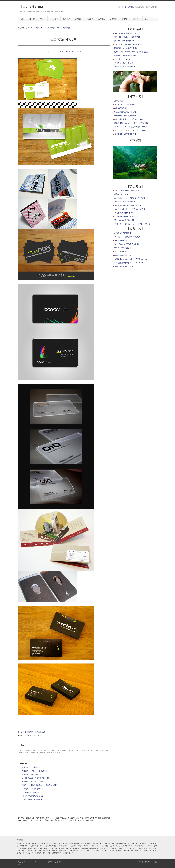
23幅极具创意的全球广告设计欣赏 (127, 190)
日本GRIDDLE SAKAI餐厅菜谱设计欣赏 (36, 778)
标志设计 (46, 750)
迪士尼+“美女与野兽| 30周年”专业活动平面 (130, 130)
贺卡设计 (42, 753)
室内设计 (77, 750)
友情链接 (155, 862)
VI (94, 750)
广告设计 (53, 750)
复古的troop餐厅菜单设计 (31, 774)
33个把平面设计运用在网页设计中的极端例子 (131, 198)
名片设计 (28, 750)
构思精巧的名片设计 (122, 108)
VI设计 (58, 750)
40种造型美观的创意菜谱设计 (33, 796)
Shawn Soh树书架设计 (123, 248)
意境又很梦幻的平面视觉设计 (125, 134)
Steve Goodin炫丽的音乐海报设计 (127, 244)
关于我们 (141, 862)
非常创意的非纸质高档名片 (35, 732)
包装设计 (40, 750)
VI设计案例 (35, 28)
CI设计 (48, 753)
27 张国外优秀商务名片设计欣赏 (126, 216)
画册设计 (89, 750)
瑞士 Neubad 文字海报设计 (125, 220)
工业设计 (32, 753)
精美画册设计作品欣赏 (123, 194)
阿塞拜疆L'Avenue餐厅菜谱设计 (33, 782)
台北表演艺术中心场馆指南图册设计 (128, 205)
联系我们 (148, 862)
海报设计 (64, 750)
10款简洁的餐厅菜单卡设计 (32, 799)
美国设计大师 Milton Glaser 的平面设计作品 (131, 259)
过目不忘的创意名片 (122, 251)
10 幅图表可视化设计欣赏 (124, 213)
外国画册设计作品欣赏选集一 (125, 116)
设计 (104, 750)
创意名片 (22, 750)
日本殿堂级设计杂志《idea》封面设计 (129, 263)
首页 (28, 28)
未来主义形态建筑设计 (123, 233)
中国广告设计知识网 (74, 51)
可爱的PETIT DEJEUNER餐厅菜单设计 (35, 771)
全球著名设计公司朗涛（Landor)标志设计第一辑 (132, 224)
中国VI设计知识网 (126, 7)
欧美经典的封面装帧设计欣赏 (125, 112)
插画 (37, 753)
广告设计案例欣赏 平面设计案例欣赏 (55, 28)
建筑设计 (26, 753)
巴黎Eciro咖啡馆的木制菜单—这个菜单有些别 (131, 52)
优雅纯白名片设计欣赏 (33, 735)
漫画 (53, 753)
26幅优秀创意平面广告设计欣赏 (126, 266)
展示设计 (58, 753)
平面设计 (70, 750)
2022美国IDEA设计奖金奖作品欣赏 (127, 237)
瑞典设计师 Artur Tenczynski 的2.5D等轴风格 (131, 123)
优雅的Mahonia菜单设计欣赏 (33, 767)
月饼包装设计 (119, 101)
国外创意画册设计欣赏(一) (124, 255)
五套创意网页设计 (121, 240)
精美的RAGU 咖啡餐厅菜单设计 (33, 789)
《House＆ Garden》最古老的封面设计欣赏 (131, 127)
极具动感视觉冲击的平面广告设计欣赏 (129, 119)
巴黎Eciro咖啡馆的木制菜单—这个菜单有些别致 (40, 785)
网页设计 (83, 750)
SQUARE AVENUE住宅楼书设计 (126, 104)
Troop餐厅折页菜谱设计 (31, 792)
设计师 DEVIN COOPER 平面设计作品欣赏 (130, 209)
